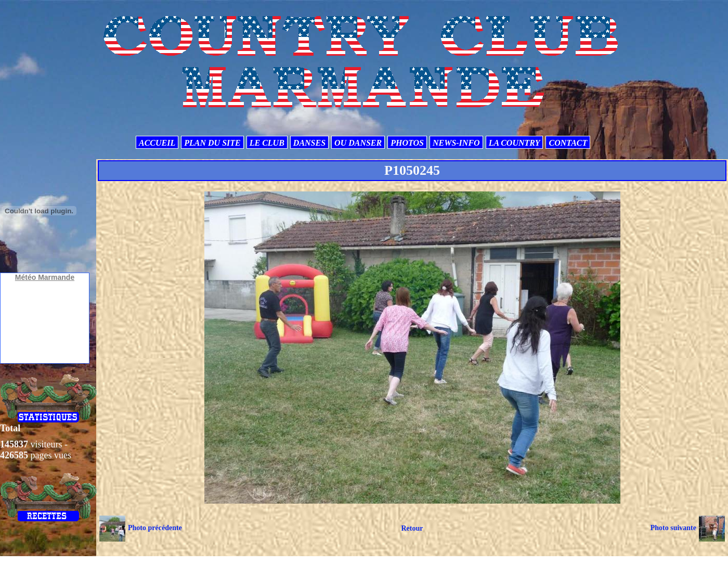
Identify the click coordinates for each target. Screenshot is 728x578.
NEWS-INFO (456, 143)
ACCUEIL (157, 143)
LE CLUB (267, 143)
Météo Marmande (45, 277)
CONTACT (568, 143)
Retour (412, 528)
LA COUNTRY (515, 143)
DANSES (309, 143)
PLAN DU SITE (212, 143)
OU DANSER (358, 143)
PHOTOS (407, 143)
